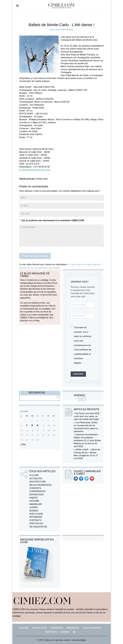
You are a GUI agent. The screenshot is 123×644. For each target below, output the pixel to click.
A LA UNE (34, 475)
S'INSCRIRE (78, 374)
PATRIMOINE (36, 517)
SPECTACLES (67, 30)
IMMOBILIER (36, 504)
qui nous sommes (63, 640)
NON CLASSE (36, 514)
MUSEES (34, 511)
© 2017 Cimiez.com (46, 640)
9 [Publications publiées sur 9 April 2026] (37, 425)
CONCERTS (35, 488)
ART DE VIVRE (40, 628)
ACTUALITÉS (36, 479)
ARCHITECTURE (38, 482)
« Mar (23, 444)
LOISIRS (33, 507)
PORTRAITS (35, 520)
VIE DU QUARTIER (92, 628)
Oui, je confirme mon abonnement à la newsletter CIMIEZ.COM (52, 220)
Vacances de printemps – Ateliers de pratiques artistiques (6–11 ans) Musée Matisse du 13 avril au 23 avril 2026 (87, 440)
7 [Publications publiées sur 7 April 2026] (27, 425)
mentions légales (79, 640)
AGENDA (65, 632)
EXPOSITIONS (36, 495)
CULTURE (24, 628)
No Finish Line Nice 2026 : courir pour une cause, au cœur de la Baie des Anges (87, 416)
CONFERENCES (37, 491)
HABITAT (34, 498)
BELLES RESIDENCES (40, 485)
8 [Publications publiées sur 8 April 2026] (32, 425)
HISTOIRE (34, 501)
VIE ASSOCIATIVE (38, 527)
